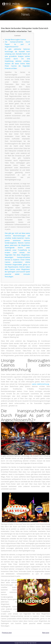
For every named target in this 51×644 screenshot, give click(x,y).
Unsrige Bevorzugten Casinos (15, 39)
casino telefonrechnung (40, 384)
